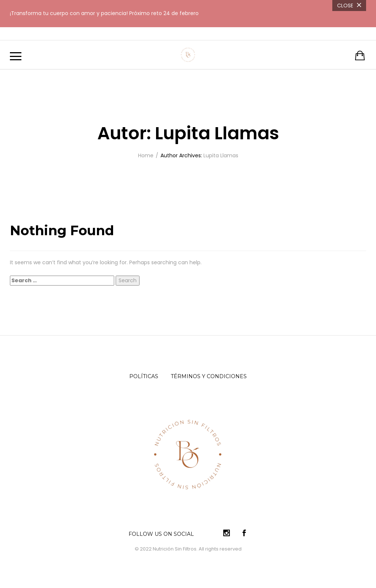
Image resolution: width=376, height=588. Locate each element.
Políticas (144, 376)
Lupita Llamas (221, 155)
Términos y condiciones (209, 376)
